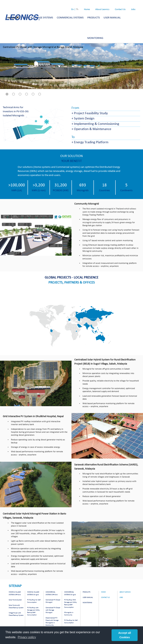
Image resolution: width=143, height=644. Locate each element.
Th (77, 9)
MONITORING (95, 38)
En (73, 9)
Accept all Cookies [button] (125, 635)
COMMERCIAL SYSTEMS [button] (70, 18)
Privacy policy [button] (27, 637)
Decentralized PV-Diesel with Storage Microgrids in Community (52, 622)
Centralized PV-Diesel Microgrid (53, 601)
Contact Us (120, 9)
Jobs (133, 9)
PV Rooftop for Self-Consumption (34, 601)
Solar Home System (15, 600)
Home (87, 9)
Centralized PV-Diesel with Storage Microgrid (53, 610)
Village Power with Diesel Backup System (16, 614)
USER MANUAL (88, 597)
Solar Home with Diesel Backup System (16, 606)
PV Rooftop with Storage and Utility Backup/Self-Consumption (33, 611)
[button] (7, 94)
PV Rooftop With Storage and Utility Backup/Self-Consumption (70, 603)
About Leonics (102, 9)
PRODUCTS (86, 592)
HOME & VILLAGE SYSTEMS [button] (38, 18)
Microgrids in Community (69, 614)
